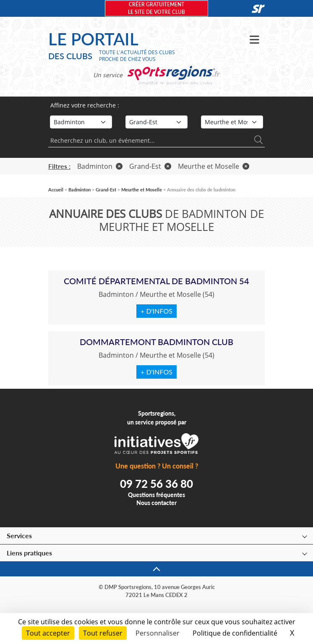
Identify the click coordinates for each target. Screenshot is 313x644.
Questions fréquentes (156, 495)
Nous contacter (156, 503)
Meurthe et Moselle (214, 166)
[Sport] (81, 122)
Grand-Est (150, 166)
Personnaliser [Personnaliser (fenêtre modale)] (158, 633)
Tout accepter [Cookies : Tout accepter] (48, 633)
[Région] (156, 122)
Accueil (56, 190)
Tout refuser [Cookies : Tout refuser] (103, 633)
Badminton (100, 166)
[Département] (232, 122)
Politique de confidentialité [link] (235, 633)
